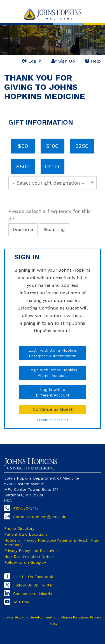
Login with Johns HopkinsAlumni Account (53, 373)
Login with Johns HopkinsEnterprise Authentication (53, 353)
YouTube (21, 602)
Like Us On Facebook (33, 577)
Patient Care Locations (26, 534)
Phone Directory (19, 528)
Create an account (53, 420)
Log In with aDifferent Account (53, 392)
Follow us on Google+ (25, 562)
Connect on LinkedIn (33, 593)
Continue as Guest (53, 409)
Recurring (54, 229)
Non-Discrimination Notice (29, 556)
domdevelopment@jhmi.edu (40, 517)
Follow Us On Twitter (33, 585)
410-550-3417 (26, 508)
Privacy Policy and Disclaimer (32, 551)
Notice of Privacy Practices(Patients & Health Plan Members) (52, 542)
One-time (23, 229)
